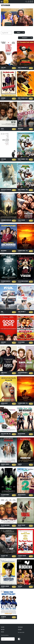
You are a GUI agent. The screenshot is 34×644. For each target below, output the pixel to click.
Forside (3, 627)
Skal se (30, 2)
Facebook (19, 639)
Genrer (2, 632)
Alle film (3, 629)
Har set (32, 2)
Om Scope (20, 627)
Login (28, 2)
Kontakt (20, 629)
